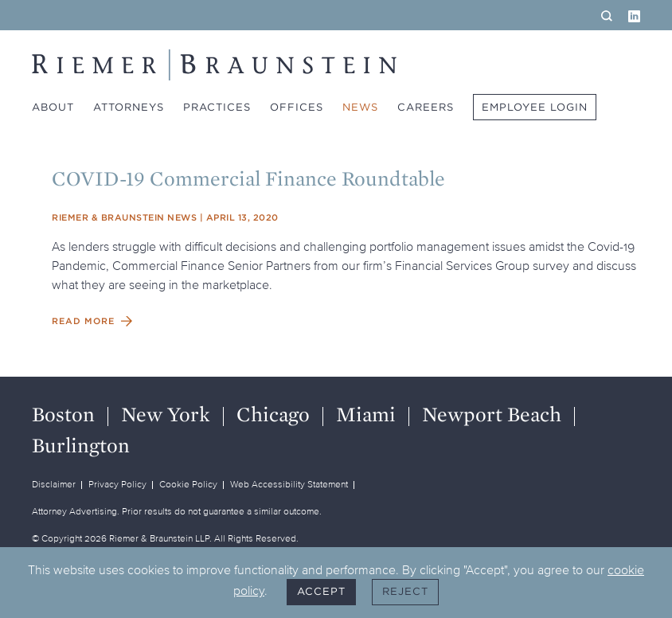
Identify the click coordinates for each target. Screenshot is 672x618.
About (53, 107)
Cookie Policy (188, 484)
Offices (297, 107)
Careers (426, 107)
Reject (405, 591)
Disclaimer (54, 484)
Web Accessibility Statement (289, 484)
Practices (217, 107)
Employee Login (535, 107)
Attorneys (129, 107)
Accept (321, 591)
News (360, 107)
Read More (83, 321)
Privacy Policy (117, 484)
